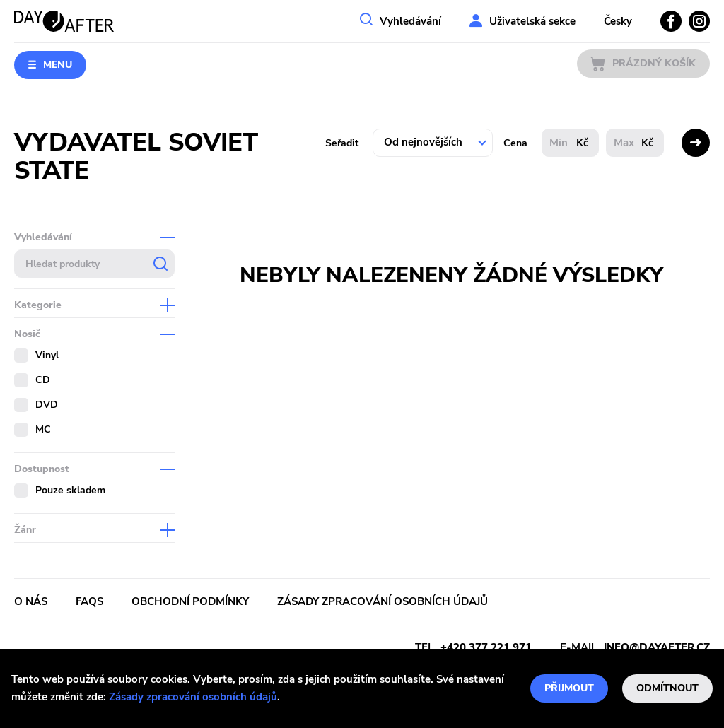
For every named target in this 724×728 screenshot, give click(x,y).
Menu (58, 65)
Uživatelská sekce (532, 21)
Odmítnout (667, 688)
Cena (515, 143)
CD (43, 380)
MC (43, 429)
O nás (31, 601)
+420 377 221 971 (486, 647)
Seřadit (342, 143)
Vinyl (47, 355)
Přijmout (569, 688)
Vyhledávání (410, 21)
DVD (47, 405)
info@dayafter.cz (657, 647)
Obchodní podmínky (190, 601)
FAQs (89, 601)
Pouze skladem (70, 490)
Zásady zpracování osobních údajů (193, 697)
